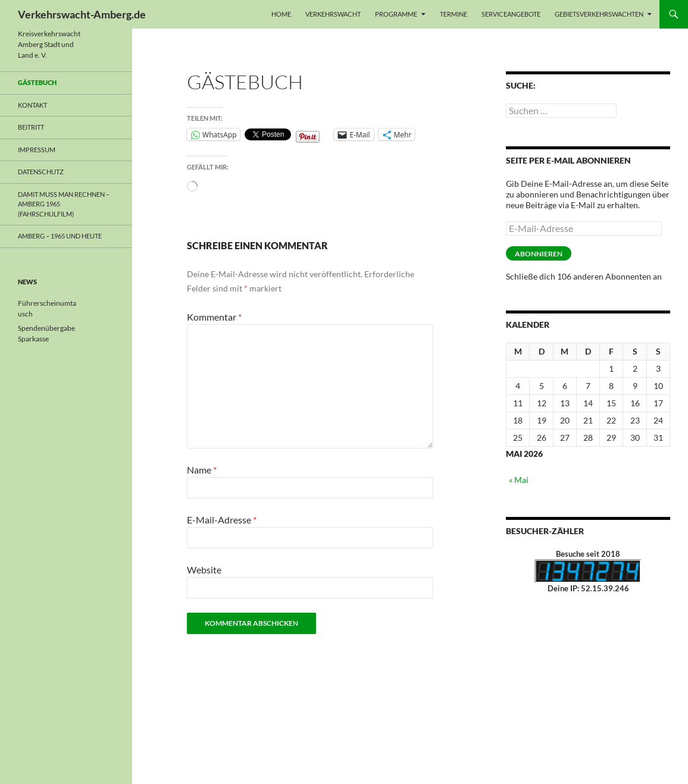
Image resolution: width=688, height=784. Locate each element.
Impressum (37, 150)
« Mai (519, 480)
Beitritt (31, 127)
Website (204, 570)
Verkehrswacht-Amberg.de (82, 14)
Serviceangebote (511, 14)
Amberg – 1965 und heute (60, 236)
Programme (396, 14)
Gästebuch (37, 82)
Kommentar (214, 317)
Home (281, 14)
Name (202, 470)
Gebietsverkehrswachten (599, 14)
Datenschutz (41, 172)
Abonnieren (539, 254)
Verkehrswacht (333, 14)
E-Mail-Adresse (222, 520)
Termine (454, 14)
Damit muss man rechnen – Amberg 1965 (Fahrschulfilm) (64, 204)
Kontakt (32, 105)
